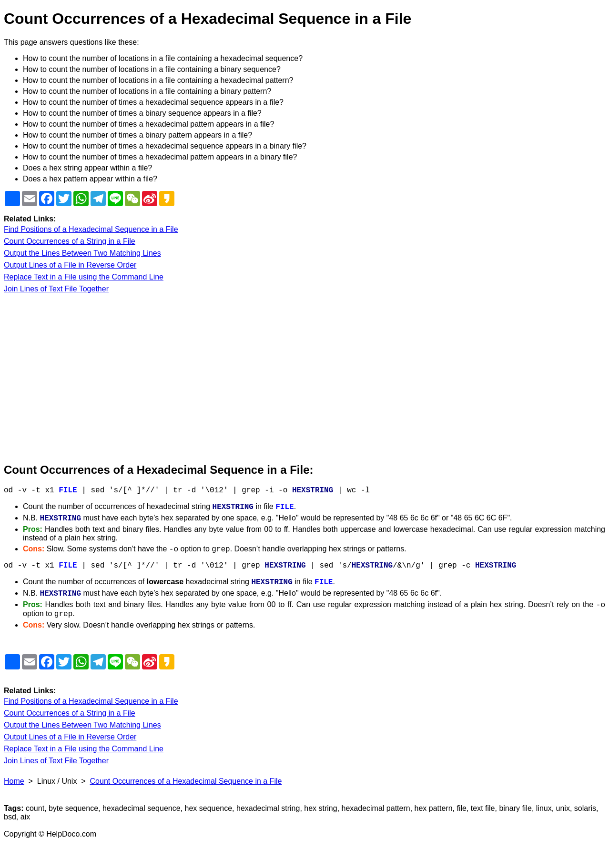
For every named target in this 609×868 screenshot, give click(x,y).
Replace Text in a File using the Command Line (84, 277)
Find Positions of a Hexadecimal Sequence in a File (91, 229)
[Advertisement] (290, 379)
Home (14, 781)
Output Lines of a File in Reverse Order (70, 265)
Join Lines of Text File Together (56, 289)
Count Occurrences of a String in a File (70, 241)
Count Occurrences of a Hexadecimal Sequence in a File (186, 781)
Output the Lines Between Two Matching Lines (82, 253)
